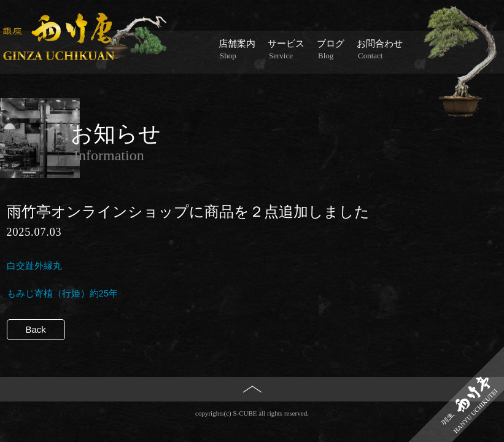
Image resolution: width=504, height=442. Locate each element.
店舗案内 (237, 50)
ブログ (331, 50)
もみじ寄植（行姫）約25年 (63, 293)
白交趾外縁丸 (34, 266)
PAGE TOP (252, 409)
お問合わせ (380, 50)
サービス (286, 50)
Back (36, 329)
